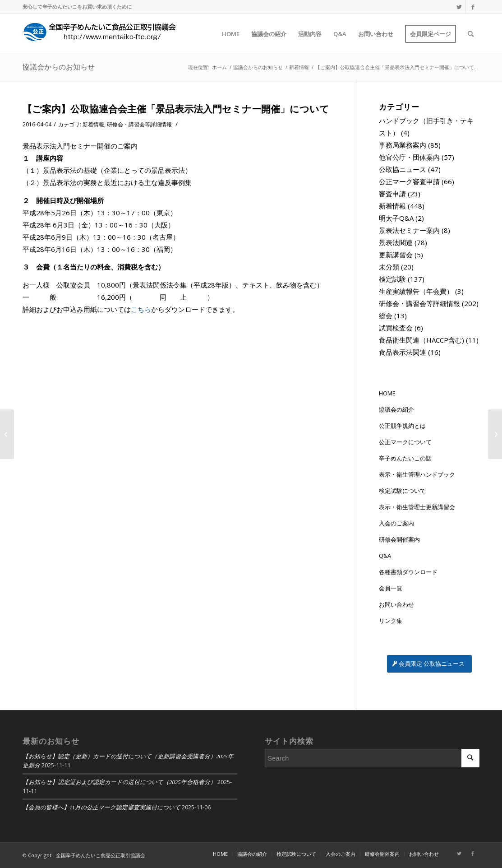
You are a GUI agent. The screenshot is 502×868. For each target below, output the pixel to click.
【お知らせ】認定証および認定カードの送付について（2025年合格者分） (119, 782)
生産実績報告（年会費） (416, 291)
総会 (386, 316)
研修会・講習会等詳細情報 (139, 124)
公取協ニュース (403, 169)
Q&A (385, 556)
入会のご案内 (396, 523)
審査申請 (392, 194)
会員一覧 (391, 588)
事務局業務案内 (403, 145)
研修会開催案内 (399, 539)
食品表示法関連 (403, 352)
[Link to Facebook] (473, 7)
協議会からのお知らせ (59, 67)
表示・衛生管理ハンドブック (417, 474)
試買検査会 (396, 328)
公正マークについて (405, 442)
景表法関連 (396, 242)
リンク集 (391, 621)
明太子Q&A (396, 218)
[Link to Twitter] (459, 7)
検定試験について (402, 491)
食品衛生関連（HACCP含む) (421, 340)
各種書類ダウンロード (408, 572)
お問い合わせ (396, 604)
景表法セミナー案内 (409, 230)
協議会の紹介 (396, 409)
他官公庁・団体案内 (409, 157)
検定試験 (392, 279)
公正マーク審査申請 (409, 181)
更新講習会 (396, 255)
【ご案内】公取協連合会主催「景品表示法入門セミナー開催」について (176, 109)
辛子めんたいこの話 (405, 458)
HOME (387, 393)
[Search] (471, 34)
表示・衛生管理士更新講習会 (417, 507)
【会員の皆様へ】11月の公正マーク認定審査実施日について (101, 808)
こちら (141, 309)
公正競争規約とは (402, 426)
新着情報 (93, 124)
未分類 (389, 267)
